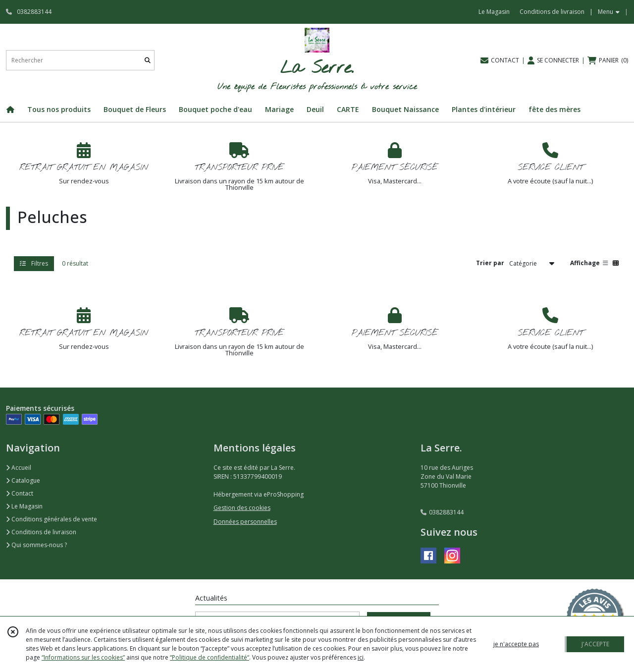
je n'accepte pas (516, 644)
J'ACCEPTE (595, 644)
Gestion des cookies (242, 508)
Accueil (19, 468)
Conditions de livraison (41, 532)
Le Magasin (24, 506)
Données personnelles (245, 522)
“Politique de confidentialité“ (210, 657)
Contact (20, 493)
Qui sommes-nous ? (36, 545)
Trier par (490, 263)
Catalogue (23, 480)
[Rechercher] (148, 60)
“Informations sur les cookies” (83, 657)
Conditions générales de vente (52, 519)
